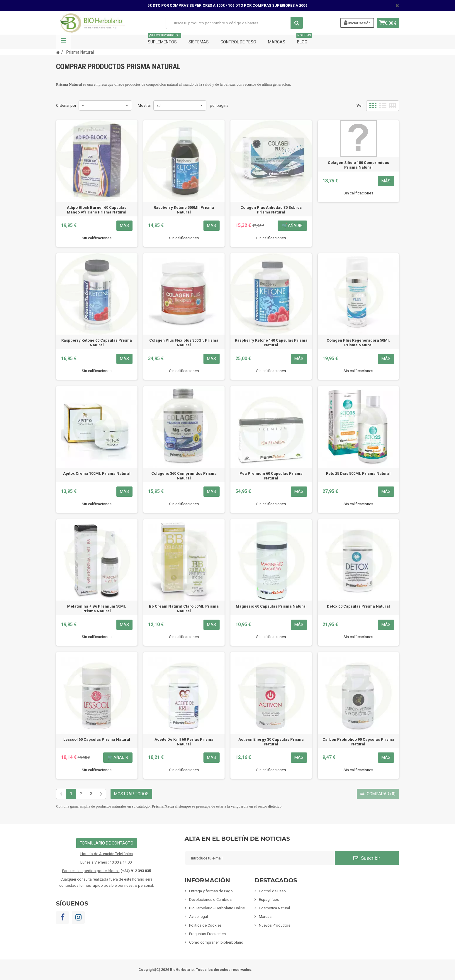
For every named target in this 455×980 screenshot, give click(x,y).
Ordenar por (66, 105)
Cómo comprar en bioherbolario (216, 942)
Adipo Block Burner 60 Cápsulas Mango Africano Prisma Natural (97, 210)
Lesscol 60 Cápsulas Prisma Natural (97, 739)
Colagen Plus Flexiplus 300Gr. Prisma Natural (184, 343)
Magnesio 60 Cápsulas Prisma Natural (271, 606)
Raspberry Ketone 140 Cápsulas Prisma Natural (271, 343)
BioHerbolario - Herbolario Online (217, 908)
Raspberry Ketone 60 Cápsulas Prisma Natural (97, 343)
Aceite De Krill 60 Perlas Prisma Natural (184, 742)
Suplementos (164, 39)
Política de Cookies (205, 925)
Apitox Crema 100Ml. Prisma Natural (97, 473)
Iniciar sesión (355, 23)
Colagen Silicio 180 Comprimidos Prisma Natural (358, 165)
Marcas (277, 42)
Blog (304, 39)
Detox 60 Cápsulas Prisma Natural (358, 606)
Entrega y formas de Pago (211, 891)
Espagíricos (269, 900)
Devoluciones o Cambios (210, 900)
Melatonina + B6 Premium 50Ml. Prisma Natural (97, 609)
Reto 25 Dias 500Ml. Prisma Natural (358, 473)
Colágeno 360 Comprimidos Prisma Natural (184, 476)
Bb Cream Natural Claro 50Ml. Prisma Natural (184, 609)
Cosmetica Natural (274, 908)
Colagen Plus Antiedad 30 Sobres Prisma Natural (271, 210)
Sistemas (199, 42)
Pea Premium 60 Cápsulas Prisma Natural (271, 476)
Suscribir (367, 858)
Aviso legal (198, 917)
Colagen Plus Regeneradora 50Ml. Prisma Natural (358, 343)
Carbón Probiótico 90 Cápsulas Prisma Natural (358, 742)
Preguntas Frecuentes (207, 934)
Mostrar (144, 105)
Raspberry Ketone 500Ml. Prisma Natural (184, 210)
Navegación (63, 42)
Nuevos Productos (275, 925)
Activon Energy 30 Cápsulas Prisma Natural (271, 742)
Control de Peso (238, 42)
